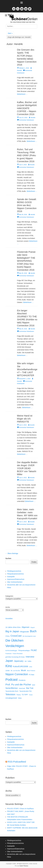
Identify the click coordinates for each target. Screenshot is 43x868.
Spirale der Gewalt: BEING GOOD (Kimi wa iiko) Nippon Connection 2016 (27, 205)
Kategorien (9, 596)
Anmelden (9, 619)
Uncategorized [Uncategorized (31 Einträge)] (11, 698)
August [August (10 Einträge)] (33, 627)
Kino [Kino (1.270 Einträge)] (9, 666)
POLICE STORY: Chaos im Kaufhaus (20, 809)
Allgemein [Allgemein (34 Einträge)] (26, 627)
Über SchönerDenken (15, 582)
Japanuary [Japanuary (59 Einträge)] (19, 661)
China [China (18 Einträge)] (8, 636)
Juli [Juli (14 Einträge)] (26, 661)
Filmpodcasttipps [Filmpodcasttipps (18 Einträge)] (24, 650)
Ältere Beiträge (12, 553)
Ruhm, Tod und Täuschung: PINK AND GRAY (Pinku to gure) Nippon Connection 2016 (26, 155)
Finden (34, 562)
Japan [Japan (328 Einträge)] (9, 661)
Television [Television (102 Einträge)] (10, 694)
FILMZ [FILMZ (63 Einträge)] (34, 650)
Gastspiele (11, 577)
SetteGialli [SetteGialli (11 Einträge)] (22, 688)
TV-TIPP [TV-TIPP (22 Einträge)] (25, 695)
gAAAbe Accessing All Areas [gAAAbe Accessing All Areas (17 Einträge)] (15, 657)
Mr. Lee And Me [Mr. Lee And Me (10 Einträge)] (15, 671)
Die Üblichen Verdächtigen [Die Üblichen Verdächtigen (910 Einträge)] (15, 643)
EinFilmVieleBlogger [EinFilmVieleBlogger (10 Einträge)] (11, 651)
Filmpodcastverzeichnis (15, 574)
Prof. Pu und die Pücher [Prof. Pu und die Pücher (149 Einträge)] (18, 684)
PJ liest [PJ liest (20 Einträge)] (32, 675)
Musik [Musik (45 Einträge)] (24, 670)
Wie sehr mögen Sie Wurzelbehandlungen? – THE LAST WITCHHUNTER (27, 369)
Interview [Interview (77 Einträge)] (30, 657)
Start (10, 33)
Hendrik (33, 118)
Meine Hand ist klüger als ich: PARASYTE (25, 419)
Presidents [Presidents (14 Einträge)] (22, 680)
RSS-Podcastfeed (17, 762)
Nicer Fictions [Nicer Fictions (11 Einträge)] (31, 671)
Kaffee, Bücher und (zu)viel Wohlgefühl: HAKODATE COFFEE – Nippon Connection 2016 (27, 108)
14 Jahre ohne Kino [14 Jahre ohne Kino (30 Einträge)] (13, 627)
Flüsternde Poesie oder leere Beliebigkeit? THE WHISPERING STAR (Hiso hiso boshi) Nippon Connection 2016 (26, 261)
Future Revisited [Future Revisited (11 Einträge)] (18, 653)
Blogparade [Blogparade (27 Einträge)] (25, 632)
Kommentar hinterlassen (26, 120)
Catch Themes (24, 866)
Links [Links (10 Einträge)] (31, 667)
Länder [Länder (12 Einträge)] (8, 671)
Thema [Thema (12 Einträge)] (19, 695)
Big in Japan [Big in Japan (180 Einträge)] (12, 631)
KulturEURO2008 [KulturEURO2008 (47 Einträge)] (21, 666)
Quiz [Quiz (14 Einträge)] (34, 685)
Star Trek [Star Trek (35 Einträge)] (30, 688)
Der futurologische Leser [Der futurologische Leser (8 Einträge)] (29, 636)
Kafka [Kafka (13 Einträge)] (29, 661)
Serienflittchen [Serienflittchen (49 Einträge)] (12, 688)
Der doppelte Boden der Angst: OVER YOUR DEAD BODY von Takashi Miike (27, 468)
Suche (34, 723)
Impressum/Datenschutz (16, 579)
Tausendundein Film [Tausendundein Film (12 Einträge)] (26, 691)
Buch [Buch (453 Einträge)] (33, 631)
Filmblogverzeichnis (14, 571)
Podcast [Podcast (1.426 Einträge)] (12, 680)
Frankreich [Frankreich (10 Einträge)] (9, 654)
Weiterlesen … (22, 94)
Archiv (8, 607)
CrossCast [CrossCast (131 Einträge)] (16, 636)
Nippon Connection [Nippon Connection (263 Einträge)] (17, 674)
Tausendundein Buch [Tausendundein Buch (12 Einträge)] (12, 691)
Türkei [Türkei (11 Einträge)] (31, 695)
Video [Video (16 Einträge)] (20, 698)
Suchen (8, 558)
